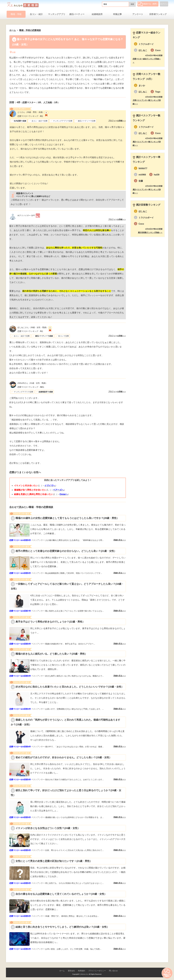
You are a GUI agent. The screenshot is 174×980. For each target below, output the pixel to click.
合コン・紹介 (36, 14)
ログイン (164, 4)
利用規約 (82, 971)
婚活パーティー (77, 14)
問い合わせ (113, 971)
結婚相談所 (97, 14)
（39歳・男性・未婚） (31, 112)
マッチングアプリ (57, 14)
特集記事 (117, 14)
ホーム (62, 971)
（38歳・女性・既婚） (33, 327)
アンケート (138, 14)
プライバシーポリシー (97, 971)
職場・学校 (16, 14)
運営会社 (71, 971)
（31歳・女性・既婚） (32, 383)
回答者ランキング (158, 14)
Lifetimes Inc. (84, 974)
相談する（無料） (148, 4)
